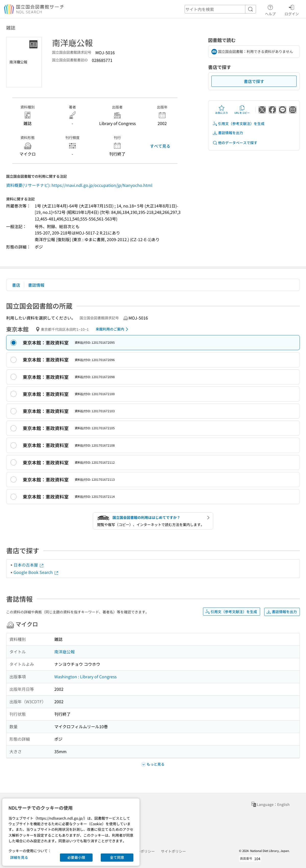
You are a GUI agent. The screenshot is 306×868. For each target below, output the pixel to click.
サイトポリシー (173, 851)
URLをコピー (242, 110)
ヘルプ (270, 9)
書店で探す (254, 81)
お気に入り (222, 110)
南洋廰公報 (65, 652)
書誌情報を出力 (228, 133)
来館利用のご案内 (113, 329)
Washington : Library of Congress (85, 677)
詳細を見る (19, 857)
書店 (16, 285)
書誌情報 (36, 285)
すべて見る (160, 146)
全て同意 (117, 857)
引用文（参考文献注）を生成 (238, 124)
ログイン (292, 9)
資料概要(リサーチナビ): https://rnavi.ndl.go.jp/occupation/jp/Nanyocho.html (79, 185)
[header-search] (220, 9)
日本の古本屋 (29, 565)
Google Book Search (36, 572)
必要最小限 (76, 857)
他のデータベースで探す (235, 143)
